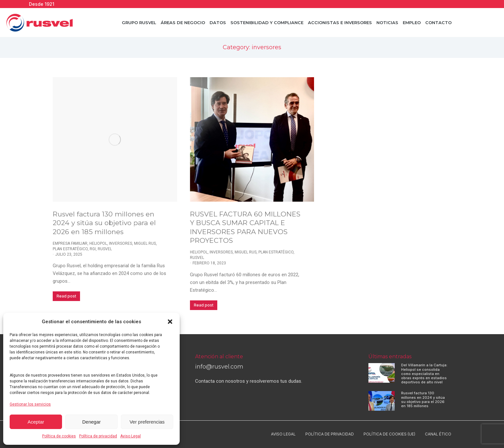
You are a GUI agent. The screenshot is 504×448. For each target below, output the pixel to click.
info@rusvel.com (219, 367)
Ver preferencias (147, 422)
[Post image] (115, 139)
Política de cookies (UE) (389, 434)
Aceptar (36, 422)
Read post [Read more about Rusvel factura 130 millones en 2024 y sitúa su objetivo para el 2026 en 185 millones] (66, 296)
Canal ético (438, 434)
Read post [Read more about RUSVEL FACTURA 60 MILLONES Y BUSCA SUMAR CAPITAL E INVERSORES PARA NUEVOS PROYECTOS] (204, 305)
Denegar (92, 422)
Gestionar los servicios (30, 404)
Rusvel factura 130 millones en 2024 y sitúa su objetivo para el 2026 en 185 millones (104, 223)
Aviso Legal (130, 436)
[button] (170, 322)
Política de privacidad (98, 436)
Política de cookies (59, 436)
